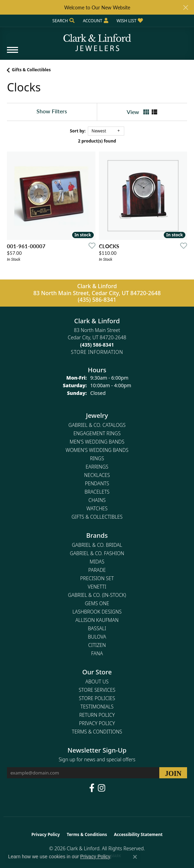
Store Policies (97, 698)
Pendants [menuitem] (97, 483)
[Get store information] (97, 352)
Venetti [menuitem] (97, 587)
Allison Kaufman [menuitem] (97, 620)
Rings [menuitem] (97, 458)
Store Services (97, 690)
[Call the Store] (97, 345)
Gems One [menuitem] (97, 603)
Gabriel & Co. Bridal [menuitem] (97, 545)
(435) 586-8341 (97, 300)
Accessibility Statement (138, 834)
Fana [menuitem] (97, 653)
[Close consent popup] (135, 857)
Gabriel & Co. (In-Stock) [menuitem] (97, 595)
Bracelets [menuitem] (97, 492)
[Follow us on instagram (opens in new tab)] (102, 788)
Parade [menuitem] (97, 570)
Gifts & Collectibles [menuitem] (97, 517)
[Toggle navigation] (12, 53)
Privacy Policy (97, 723)
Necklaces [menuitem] (97, 475)
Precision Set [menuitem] (97, 578)
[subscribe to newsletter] (173, 773)
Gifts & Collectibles (31, 70)
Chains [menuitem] (97, 500)
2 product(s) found (97, 141)
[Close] (185, 7)
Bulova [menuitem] (97, 637)
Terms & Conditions (97, 732)
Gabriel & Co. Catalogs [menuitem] (97, 425)
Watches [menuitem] (97, 508)
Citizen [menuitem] (97, 645)
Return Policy (97, 715)
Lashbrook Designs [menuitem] (97, 612)
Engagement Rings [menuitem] (97, 433)
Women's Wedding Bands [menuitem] (97, 450)
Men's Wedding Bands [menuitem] (97, 442)
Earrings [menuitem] (97, 467)
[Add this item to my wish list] (90, 245)
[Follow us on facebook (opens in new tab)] (92, 788)
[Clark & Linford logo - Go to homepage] (97, 40)
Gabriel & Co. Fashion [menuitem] (97, 553)
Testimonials (97, 707)
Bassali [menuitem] (97, 628)
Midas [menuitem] (97, 562)
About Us (97, 682)
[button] (63, 21)
